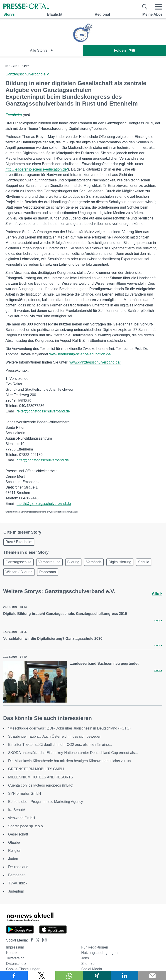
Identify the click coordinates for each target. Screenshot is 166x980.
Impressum (15, 947)
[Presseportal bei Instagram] (43, 940)
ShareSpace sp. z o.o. (26, 826)
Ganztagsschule (18, 562)
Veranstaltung (49, 562)
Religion (15, 851)
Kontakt (12, 953)
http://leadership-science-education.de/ (37, 169)
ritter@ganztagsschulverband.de (43, 460)
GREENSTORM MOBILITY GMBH (36, 769)
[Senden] (152, 976)
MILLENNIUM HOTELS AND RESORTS (41, 777)
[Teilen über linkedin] (124, 976)
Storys (9, 14)
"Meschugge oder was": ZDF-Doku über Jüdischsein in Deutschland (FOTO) (69, 728)
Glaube (14, 842)
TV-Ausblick (18, 883)
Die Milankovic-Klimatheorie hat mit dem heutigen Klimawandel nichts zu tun (70, 761)
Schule (144, 562)
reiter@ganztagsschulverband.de (43, 411)
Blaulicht (55, 14)
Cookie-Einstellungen (23, 969)
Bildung (73, 562)
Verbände (94, 562)
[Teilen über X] (41, 976)
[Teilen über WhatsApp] (69, 976)
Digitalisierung (120, 562)
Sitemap (88, 964)
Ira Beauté (17, 810)
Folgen (124, 50)
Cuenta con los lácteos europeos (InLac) (41, 785)
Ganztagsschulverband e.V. (28, 74)
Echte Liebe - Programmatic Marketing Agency (46, 802)
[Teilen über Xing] (97, 976)
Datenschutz (16, 964)
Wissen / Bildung (19, 572)
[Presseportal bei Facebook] (30, 940)
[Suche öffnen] (145, 7)
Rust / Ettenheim (19, 542)
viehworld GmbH (22, 818)
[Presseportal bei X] (36, 940)
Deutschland (18, 867)
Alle (157, 594)
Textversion (15, 958)
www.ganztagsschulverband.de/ (95, 362)
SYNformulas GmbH (25, 793)
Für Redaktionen (95, 947)
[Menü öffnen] (159, 7)
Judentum (16, 891)
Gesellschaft (18, 834)
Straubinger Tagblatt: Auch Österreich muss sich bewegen (55, 736)
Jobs (85, 958)
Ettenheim (14, 115)
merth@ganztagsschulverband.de (44, 504)
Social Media (92, 969)
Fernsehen (17, 875)
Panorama (48, 572)
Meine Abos (153, 14)
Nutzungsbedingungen (99, 953)
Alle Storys (42, 50)
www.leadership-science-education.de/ (80, 354)
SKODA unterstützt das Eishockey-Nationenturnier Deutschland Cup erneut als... (73, 753)
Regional (103, 14)
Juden (13, 859)
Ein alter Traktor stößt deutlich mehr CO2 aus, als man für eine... (60, 745)
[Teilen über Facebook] (14, 976)
